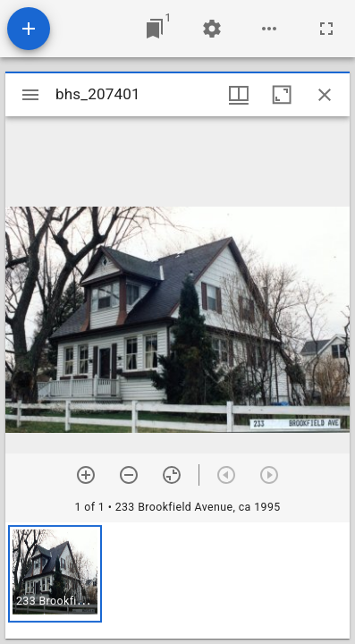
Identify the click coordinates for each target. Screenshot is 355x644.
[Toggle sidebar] (30, 95)
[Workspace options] (269, 29)
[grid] (177, 580)
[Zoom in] (86, 475)
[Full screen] (326, 29)
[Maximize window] (282, 95)
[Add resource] (29, 29)
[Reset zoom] (172, 475)
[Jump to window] (155, 29)
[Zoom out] (129, 475)
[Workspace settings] (212, 29)
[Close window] (325, 95)
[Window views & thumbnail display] (239, 95)
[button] (55, 574)
